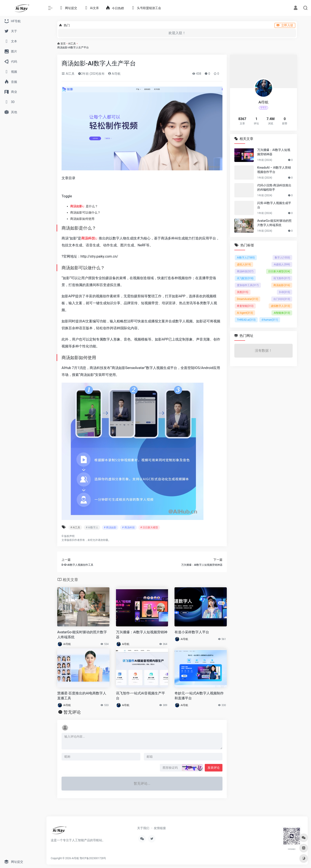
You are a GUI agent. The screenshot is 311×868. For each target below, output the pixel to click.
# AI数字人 (92, 527)
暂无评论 (72, 712)
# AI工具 (75, 527)
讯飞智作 (282, 278)
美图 (243, 292)
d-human (270, 320)
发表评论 (214, 768)
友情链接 (160, 828)
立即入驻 (285, 25)
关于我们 (143, 828)
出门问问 (282, 299)
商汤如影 (76, 206)
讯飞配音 (245, 278)
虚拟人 (244, 265)
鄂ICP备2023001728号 (93, 858)
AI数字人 (246, 258)
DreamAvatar (248, 299)
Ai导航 (114, 74)
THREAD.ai (246, 320)
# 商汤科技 (128, 527)
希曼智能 (245, 306)
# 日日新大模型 (149, 527)
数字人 (282, 258)
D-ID (285, 292)
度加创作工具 (248, 285)
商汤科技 (88, 238)
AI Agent (245, 313)
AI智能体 (282, 313)
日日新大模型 (279, 271)
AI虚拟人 (282, 265)
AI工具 (72, 44)
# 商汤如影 (110, 527)
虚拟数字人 (280, 306)
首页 (63, 44)
